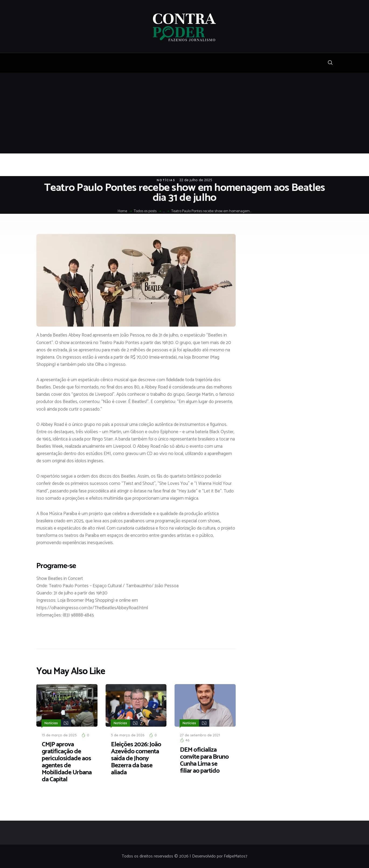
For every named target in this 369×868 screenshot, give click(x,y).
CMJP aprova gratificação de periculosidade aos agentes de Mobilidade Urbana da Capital (67, 761)
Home (122, 211)
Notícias (166, 180)
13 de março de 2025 (59, 734)
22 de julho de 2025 (196, 180)
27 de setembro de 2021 (200, 734)
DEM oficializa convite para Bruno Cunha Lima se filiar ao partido (204, 760)
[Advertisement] (184, 113)
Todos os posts (145, 211)
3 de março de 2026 (128, 734)
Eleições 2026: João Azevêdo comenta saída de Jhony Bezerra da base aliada (136, 758)
